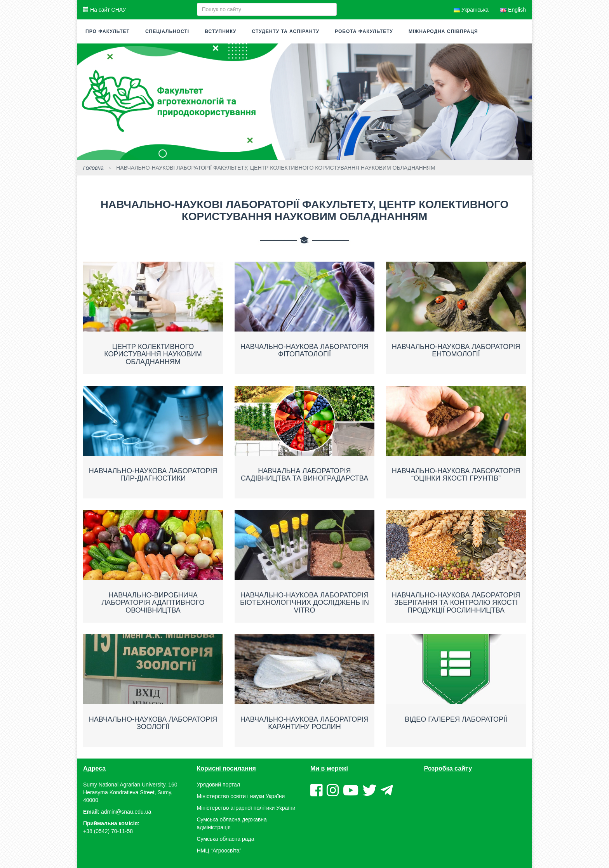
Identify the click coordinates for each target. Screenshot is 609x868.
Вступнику (220, 31)
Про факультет (108, 31)
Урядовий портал (218, 785)
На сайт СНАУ (104, 10)
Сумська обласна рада (226, 839)
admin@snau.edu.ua (126, 812)
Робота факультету (364, 31)
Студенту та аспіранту (286, 31)
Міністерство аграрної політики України (246, 808)
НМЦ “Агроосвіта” (219, 851)
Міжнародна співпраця (443, 31)
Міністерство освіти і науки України (241, 796)
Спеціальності (167, 31)
